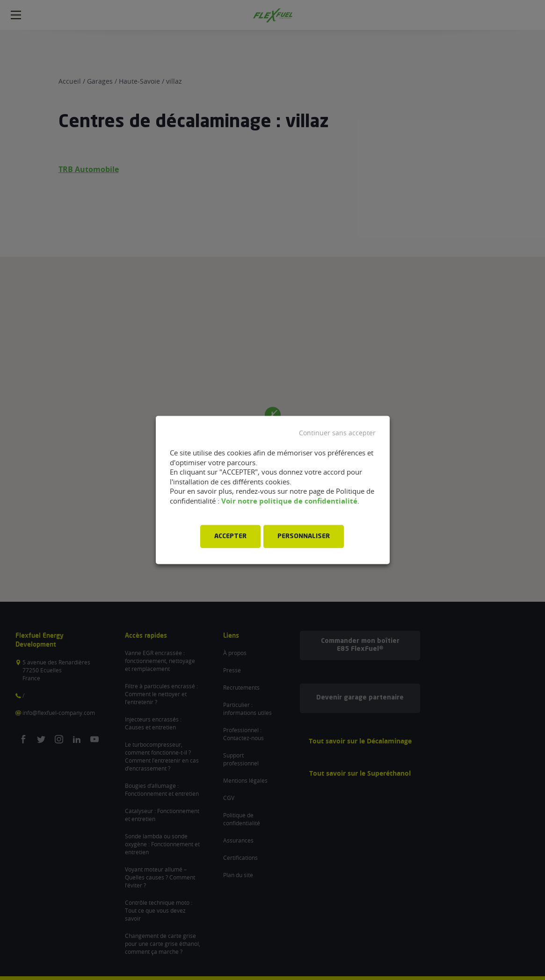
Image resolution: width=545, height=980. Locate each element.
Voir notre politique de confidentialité (289, 501)
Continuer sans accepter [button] (337, 433)
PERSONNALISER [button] (304, 537)
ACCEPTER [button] (230, 537)
